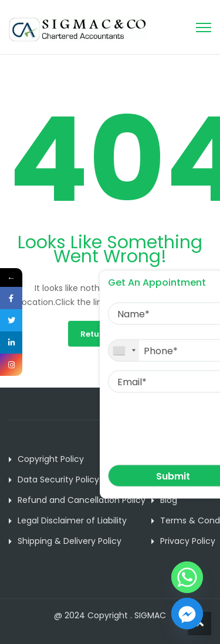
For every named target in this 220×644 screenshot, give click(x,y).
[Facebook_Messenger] (187, 614)
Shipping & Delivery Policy (70, 541)
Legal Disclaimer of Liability (72, 520)
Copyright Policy (51, 459)
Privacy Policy (188, 541)
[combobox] (124, 351)
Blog (169, 500)
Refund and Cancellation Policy (82, 500)
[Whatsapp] (187, 577)
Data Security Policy (58, 479)
